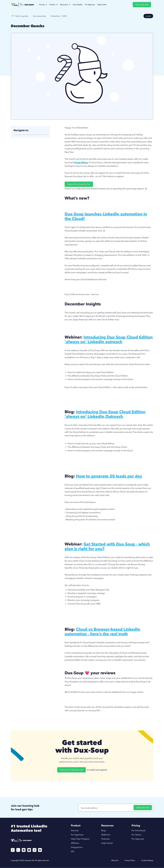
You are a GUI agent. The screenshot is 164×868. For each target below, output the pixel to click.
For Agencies (77, 835)
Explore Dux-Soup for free (79, 184)
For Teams (136, 835)
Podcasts (106, 839)
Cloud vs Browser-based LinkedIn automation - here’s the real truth (102, 632)
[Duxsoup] (31, 841)
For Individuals (139, 830)
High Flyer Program (80, 839)
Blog (103, 830)
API (73, 851)
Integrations (77, 847)
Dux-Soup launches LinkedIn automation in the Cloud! (106, 216)
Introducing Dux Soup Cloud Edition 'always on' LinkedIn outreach (109, 339)
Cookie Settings (147, 860)
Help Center (107, 843)
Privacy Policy (130, 860)
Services (75, 830)
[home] (22, 5)
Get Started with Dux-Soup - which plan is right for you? (107, 546)
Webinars (106, 835)
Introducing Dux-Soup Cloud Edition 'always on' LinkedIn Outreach (105, 414)
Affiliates (75, 843)
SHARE (148, 16)
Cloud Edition (81, 162)
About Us (115, 860)
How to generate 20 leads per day (109, 476)
